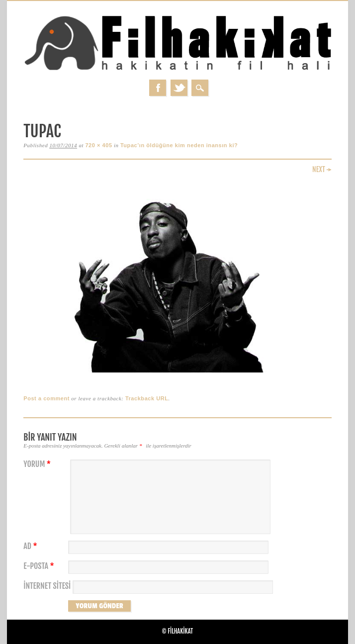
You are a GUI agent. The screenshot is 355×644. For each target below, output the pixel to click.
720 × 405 (98, 145)
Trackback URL (147, 398)
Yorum (38, 464)
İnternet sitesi (47, 586)
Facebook (158, 88)
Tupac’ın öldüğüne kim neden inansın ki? (179, 145)
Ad (31, 546)
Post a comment (46, 398)
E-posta (40, 566)
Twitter (179, 88)
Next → (322, 169)
